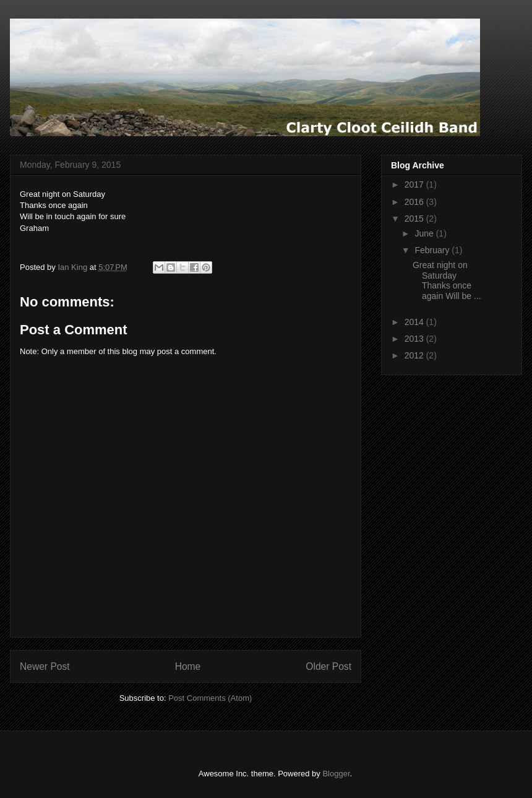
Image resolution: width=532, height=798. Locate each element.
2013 (415, 339)
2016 (415, 202)
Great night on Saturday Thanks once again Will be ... (447, 280)
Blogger (336, 774)
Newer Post (45, 666)
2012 (415, 355)
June (425, 233)
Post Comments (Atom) (210, 698)
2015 (415, 219)
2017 (415, 184)
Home (188, 666)
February (433, 250)
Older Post (328, 666)
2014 (415, 322)
